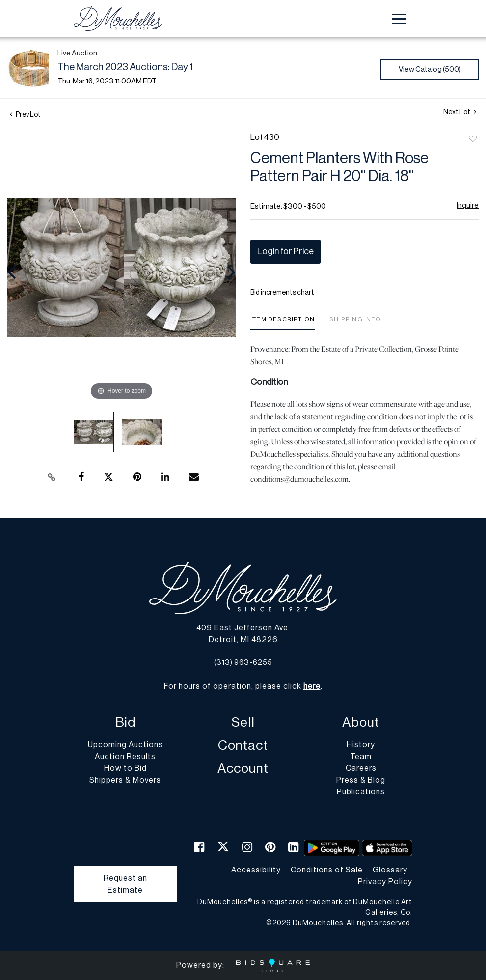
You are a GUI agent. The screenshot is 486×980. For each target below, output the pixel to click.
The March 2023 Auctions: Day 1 (125, 67)
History (361, 745)
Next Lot (460, 112)
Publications (361, 792)
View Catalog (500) (430, 69)
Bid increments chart (282, 293)
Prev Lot (25, 115)
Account (243, 769)
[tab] (283, 323)
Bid (125, 722)
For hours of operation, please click (242, 686)
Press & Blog (361, 780)
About (361, 722)
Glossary (390, 870)
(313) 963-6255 (243, 663)
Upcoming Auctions (125, 745)
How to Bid (125, 768)
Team (361, 757)
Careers (361, 768)
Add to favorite (473, 139)
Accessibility (256, 870)
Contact (243, 746)
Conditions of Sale (327, 870)
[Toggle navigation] (399, 19)
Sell (243, 722)
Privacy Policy (385, 882)
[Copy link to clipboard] (52, 477)
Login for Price (285, 251)
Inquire (468, 205)
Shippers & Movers (125, 780)
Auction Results (125, 757)
